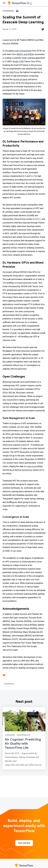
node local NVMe (34, 466)
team (6, 128)
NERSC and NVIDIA (25, 54)
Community (9, 684)
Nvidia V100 (18, 62)
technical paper (20, 79)
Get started (24, 843)
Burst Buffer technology (21, 470)
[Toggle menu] (4, 3)
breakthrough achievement (19, 51)
